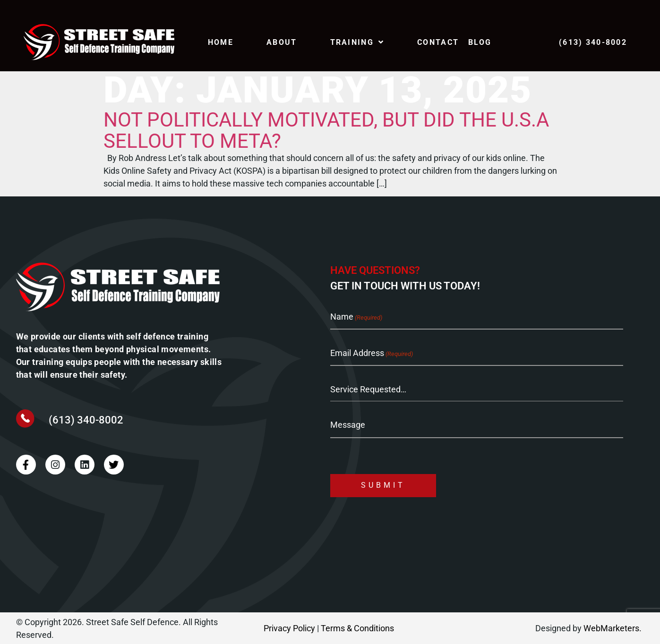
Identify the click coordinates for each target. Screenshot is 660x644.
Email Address (372, 353)
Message (348, 424)
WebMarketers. (613, 628)
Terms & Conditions (357, 628)
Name (356, 318)
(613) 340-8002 (86, 420)
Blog (480, 42)
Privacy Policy (289, 628)
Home (221, 42)
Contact (438, 42)
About (282, 42)
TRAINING (357, 42)
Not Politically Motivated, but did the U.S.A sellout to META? (326, 130)
